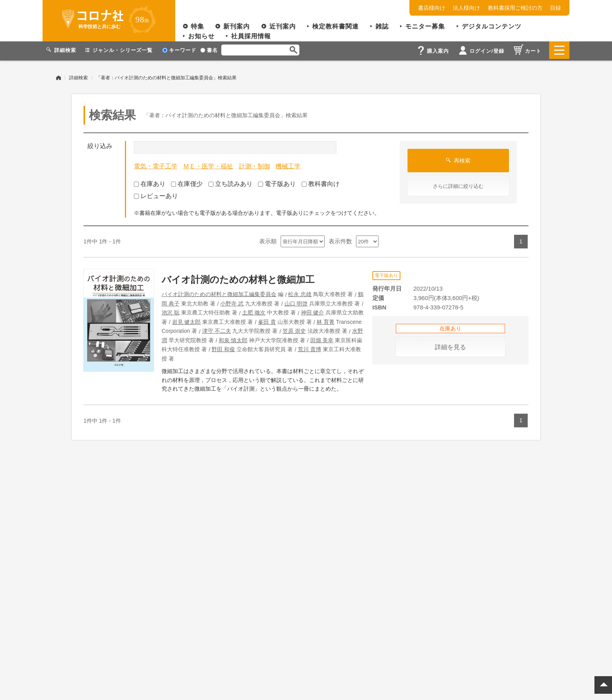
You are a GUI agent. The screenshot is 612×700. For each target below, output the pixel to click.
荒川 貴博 (310, 348)
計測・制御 (254, 165)
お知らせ (201, 36)
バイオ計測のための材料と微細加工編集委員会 (219, 293)
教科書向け (321, 182)
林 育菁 (326, 320)
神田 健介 (313, 311)
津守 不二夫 (217, 329)
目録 (555, 8)
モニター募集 (425, 26)
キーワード (179, 50)
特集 (197, 26)
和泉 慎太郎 (233, 339)
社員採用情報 (251, 36)
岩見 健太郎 (187, 320)
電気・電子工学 (156, 165)
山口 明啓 (296, 302)
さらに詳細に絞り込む (458, 185)
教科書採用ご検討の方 (515, 8)
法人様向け (466, 8)
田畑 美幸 (322, 339)
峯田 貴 (267, 320)
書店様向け (432, 8)
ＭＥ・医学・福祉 (208, 165)
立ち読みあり (230, 182)
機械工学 (288, 165)
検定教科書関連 (335, 26)
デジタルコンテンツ (492, 26)
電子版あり (277, 182)
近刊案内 (283, 26)
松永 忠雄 (300, 293)
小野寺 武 (232, 302)
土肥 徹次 (254, 311)
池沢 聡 (171, 311)
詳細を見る (450, 346)
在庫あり (150, 182)
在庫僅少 (187, 182)
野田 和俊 (223, 348)
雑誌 (382, 26)
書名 (209, 50)
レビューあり (156, 194)
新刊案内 (237, 26)
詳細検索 (78, 76)
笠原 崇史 (294, 329)
